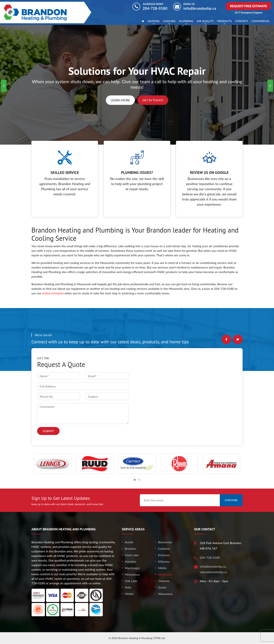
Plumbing (186, 21)
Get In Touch (153, 100)
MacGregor (132, 568)
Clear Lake (132, 555)
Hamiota (131, 561)
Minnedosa (132, 574)
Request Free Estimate (249, 6)
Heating (154, 21)
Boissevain (165, 542)
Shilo (128, 587)
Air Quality (205, 21)
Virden (129, 594)
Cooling (169, 21)
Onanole (164, 581)
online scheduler (53, 293)
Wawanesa (165, 594)
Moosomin (165, 574)
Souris (162, 587)
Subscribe (231, 500)
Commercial (261, 21)
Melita (162, 568)
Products (225, 21)
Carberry (164, 549)
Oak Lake (131, 581)
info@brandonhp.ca (200, 8)
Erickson (164, 555)
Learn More (120, 100)
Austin (129, 542)
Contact (242, 21)
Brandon (131, 549)
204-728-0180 (155, 8)
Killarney (164, 561)
